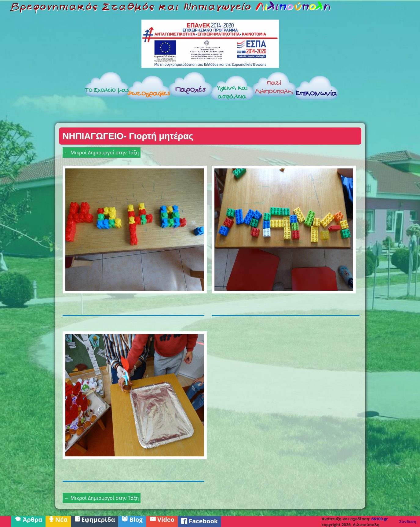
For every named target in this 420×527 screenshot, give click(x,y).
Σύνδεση (408, 521)
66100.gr (380, 519)
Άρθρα (28, 519)
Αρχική (54, 95)
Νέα (58, 519)
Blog (132, 519)
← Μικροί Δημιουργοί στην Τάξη (102, 153)
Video (162, 519)
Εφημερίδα (95, 519)
